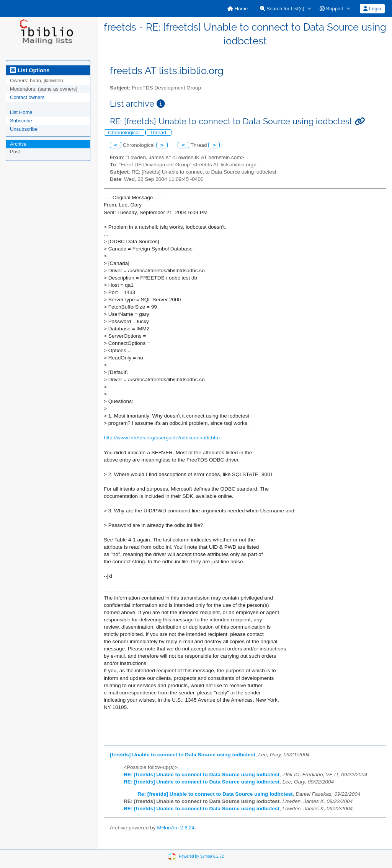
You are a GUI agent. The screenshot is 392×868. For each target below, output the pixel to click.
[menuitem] (238, 9)
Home (238, 9)
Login (372, 9)
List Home (21, 112)
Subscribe (21, 121)
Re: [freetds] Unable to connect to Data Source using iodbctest (215, 794)
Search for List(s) (282, 9)
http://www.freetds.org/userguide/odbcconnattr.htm (162, 438)
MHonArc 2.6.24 (176, 828)
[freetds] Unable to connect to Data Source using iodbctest (183, 755)
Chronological (125, 132)
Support (332, 9)
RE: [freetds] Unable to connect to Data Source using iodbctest (202, 775)
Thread (159, 132)
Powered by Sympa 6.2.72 (201, 856)
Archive (18, 144)
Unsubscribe (24, 129)
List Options (30, 70)
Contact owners (27, 97)
